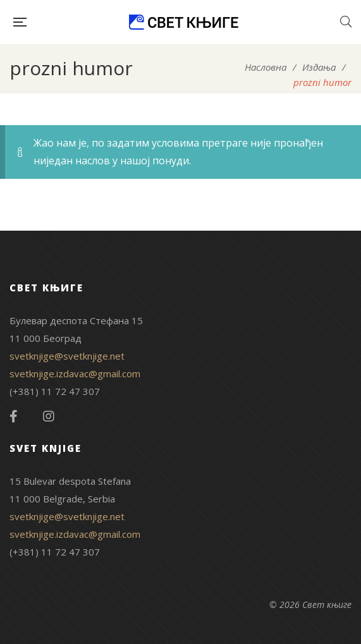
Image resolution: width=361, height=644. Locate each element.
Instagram (49, 416)
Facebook (14, 416)
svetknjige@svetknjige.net (67, 356)
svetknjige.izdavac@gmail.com (75, 374)
